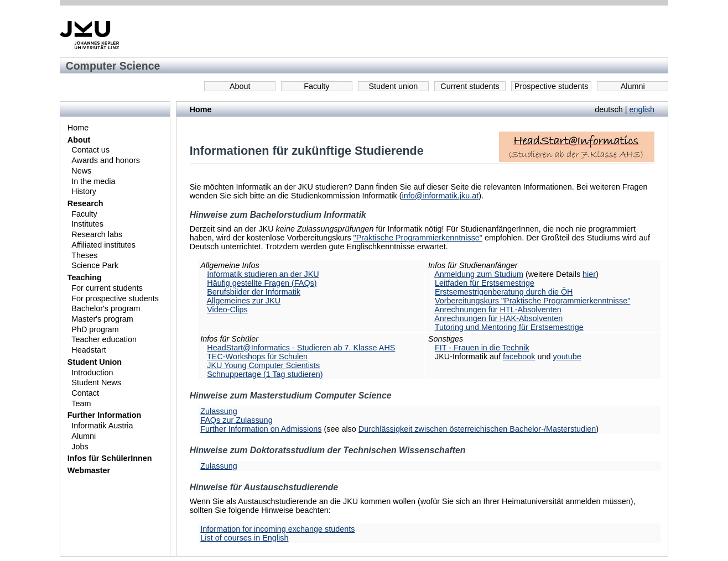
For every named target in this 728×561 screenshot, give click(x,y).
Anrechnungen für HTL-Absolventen (498, 310)
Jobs (80, 447)
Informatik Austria (102, 426)
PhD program (95, 329)
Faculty (316, 86)
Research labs (97, 234)
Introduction (92, 373)
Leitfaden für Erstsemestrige (485, 283)
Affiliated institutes (103, 245)
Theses (84, 255)
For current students (107, 288)
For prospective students (115, 298)
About (240, 86)
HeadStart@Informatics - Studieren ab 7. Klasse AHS (301, 348)
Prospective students (552, 86)
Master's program (102, 319)
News (81, 171)
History (84, 191)
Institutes (87, 224)
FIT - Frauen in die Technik (482, 348)
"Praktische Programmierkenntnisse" (418, 238)
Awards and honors (106, 160)
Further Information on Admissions (261, 429)
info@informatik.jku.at (441, 196)
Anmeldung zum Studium (479, 274)
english (642, 109)
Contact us (90, 150)
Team (81, 403)
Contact (85, 393)
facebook (519, 356)
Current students (470, 86)
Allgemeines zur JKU (243, 301)
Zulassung (219, 411)
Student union (394, 86)
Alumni (633, 86)
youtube (567, 356)
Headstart (89, 350)
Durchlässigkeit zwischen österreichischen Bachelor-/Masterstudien (477, 429)
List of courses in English (244, 538)
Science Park (95, 265)
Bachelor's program (106, 308)
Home (78, 128)
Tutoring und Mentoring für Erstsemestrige (509, 327)
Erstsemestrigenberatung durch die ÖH (504, 292)
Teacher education (104, 339)
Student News (96, 382)
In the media (93, 181)
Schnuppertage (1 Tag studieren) (265, 374)
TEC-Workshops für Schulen (257, 356)
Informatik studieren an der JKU (263, 274)
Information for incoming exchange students (277, 529)
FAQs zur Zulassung (236, 420)
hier (589, 274)
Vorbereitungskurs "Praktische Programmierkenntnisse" (532, 301)
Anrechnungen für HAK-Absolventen (498, 318)
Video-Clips (227, 310)
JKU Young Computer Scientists (263, 365)
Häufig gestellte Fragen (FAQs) (262, 283)
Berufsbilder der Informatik (254, 292)
